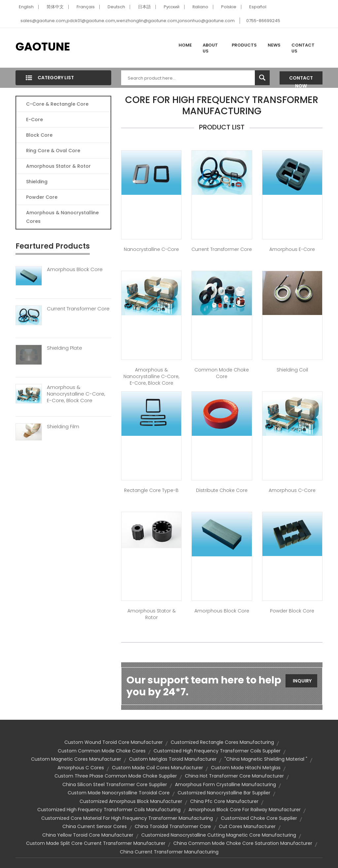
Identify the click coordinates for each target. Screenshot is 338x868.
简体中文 (55, 7)
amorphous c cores (81, 768)
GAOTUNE (43, 47)
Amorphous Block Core (75, 269)
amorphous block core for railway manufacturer (245, 810)
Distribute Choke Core (222, 490)
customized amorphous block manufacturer (131, 801)
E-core (34, 120)
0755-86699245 (263, 21)
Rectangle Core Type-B (151, 490)
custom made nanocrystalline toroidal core (119, 793)
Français (86, 7)
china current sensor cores (95, 826)
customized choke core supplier (259, 818)
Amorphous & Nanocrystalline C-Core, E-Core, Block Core (76, 394)
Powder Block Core (292, 611)
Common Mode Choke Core (222, 373)
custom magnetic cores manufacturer (76, 759)
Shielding (37, 182)
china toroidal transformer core (173, 826)
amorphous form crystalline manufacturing (225, 784)
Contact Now (301, 80)
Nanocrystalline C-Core (151, 249)
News (274, 45)
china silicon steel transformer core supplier (115, 784)
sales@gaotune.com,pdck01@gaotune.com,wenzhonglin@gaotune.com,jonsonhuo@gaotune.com (128, 21)
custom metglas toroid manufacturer (173, 759)
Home (185, 45)
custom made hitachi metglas (246, 768)
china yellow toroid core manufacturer (88, 835)
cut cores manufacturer (247, 826)
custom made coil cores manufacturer (157, 768)
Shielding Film (63, 427)
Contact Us (303, 48)
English (26, 7)
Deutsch (116, 7)
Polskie (229, 7)
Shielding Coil (292, 370)
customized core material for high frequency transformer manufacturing (127, 818)
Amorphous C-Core (292, 490)
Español (258, 7)
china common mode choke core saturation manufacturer (243, 843)
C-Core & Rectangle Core (57, 104)
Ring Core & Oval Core (53, 151)
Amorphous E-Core (292, 249)
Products (244, 45)
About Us (210, 48)
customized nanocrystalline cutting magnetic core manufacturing (219, 835)
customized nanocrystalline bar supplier (224, 793)
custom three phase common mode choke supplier (116, 776)
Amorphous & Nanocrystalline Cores (62, 217)
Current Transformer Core (78, 309)
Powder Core (42, 197)
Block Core (40, 135)
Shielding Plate (65, 348)
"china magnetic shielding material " (266, 759)
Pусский (172, 7)
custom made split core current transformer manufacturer (96, 843)
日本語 (144, 7)
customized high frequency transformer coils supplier (217, 751)
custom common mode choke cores (102, 751)
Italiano (200, 7)
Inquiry (302, 681)
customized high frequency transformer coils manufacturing (109, 810)
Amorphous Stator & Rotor (58, 166)
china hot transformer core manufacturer (234, 776)
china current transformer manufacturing (169, 852)
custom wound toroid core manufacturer (114, 742)
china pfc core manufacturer (224, 801)
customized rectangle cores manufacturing (222, 742)
